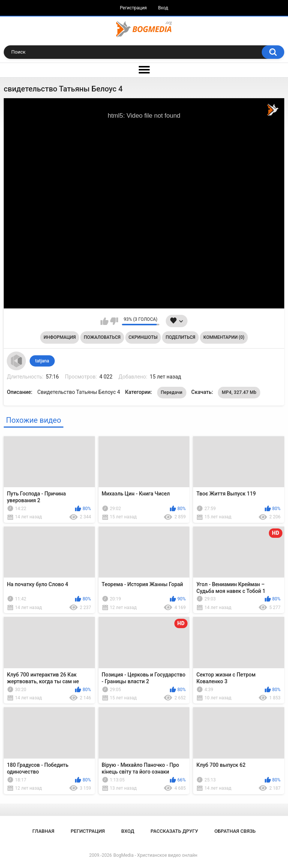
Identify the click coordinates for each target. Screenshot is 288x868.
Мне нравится (104, 321)
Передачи (172, 392)
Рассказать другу (175, 831)
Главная (43, 831)
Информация (60, 337)
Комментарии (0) (224, 337)
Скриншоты (143, 337)
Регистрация (133, 8)
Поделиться (181, 337)
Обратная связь (235, 831)
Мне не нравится (114, 321)
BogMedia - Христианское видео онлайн (155, 855)
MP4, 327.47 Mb (239, 392)
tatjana (42, 361)
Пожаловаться (102, 337)
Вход (163, 8)
